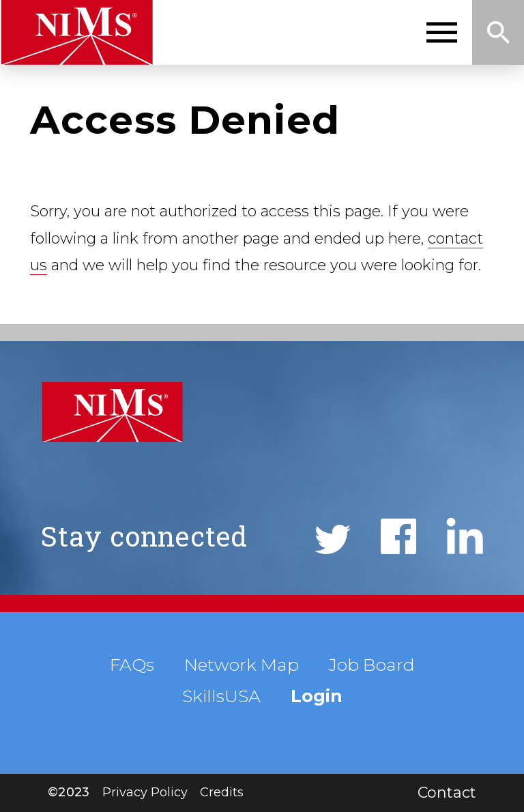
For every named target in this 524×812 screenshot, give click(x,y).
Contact (447, 793)
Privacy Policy (145, 792)
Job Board (372, 665)
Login (317, 696)
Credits (222, 792)
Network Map (242, 665)
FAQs (132, 665)
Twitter (333, 539)
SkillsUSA (221, 696)
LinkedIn (465, 536)
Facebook (398, 536)
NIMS (77, 32)
